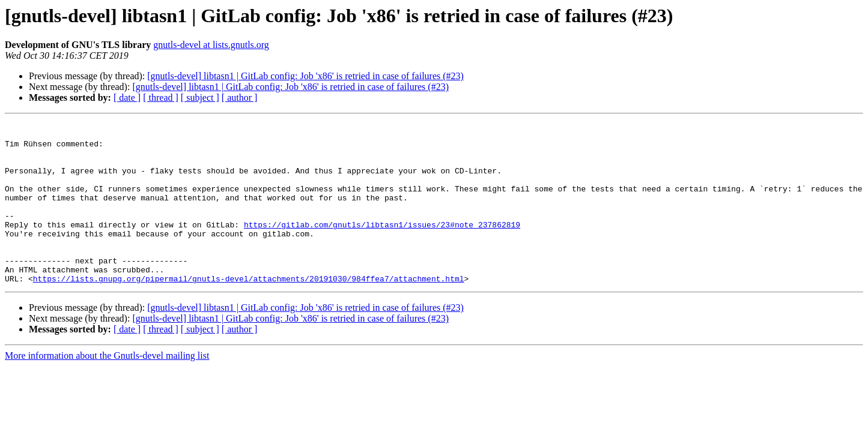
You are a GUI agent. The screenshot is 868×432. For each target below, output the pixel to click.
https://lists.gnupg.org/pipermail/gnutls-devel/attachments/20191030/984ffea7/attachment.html (249, 311)
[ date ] (127, 97)
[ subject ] (200, 97)
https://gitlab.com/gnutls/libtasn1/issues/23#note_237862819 (382, 246)
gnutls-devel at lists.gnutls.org (211, 45)
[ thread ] (161, 97)
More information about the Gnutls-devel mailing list (107, 388)
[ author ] (240, 97)
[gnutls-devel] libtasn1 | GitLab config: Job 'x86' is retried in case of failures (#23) (305, 76)
